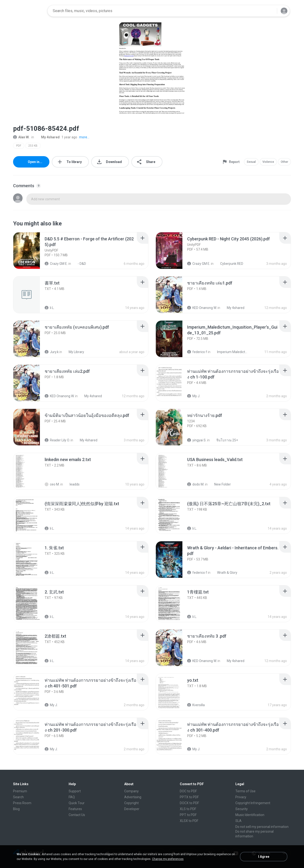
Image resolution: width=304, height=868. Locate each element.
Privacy (241, 797)
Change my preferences (168, 859)
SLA (238, 821)
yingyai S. (197, 440)
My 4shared (48, 137)
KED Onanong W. (202, 308)
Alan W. (21, 137)
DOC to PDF (188, 791)
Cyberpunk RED (229, 264)
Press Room (22, 803)
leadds (72, 484)
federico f (197, 352)
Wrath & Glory (225, 573)
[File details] (32, 251)
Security (242, 809)
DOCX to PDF (189, 803)
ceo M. (52, 484)
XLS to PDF (188, 809)
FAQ (72, 797)
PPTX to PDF (189, 797)
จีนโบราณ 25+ (225, 440)
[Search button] (271, 11)
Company (131, 791)
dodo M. (196, 484)
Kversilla (196, 705)
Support (75, 791)
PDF (19, 146)
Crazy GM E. (56, 264)
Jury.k (52, 352)
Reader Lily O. (57, 440)
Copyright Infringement (253, 803)
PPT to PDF (188, 815)
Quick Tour (77, 803)
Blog (16, 809)
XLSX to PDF (189, 821)
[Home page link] (29, 11)
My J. (194, 396)
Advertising (133, 797)
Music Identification (250, 815)
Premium (20, 791)
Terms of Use (245, 791)
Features (75, 809)
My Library (74, 352)
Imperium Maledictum (230, 352)
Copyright (131, 803)
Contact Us (77, 815)
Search (18, 797)
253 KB (33, 146)
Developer (132, 809)
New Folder (220, 484)
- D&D (79, 264)
